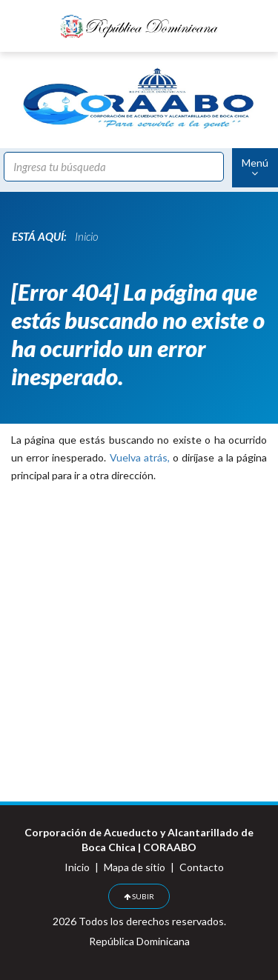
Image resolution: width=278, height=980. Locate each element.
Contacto (202, 867)
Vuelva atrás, (140, 457)
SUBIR (139, 896)
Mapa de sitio (135, 867)
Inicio (77, 867)
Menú (255, 167)
